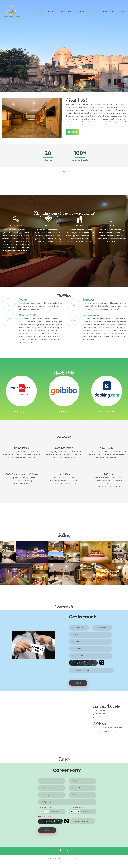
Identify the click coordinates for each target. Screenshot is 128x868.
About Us (52, 11)
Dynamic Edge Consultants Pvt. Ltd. (68, 864)
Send (78, 686)
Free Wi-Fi (48, 226)
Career (123, 11)
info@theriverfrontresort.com (106, 720)
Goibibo (64, 414)
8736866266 (99, 713)
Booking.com (107, 414)
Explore (72, 132)
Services (80, 11)
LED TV (112, 226)
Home (40, 11)
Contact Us (109, 11)
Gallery (94, 11)
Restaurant (80, 226)
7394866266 (99, 716)
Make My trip (21, 414)
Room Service (16, 226)
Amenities (66, 11)
